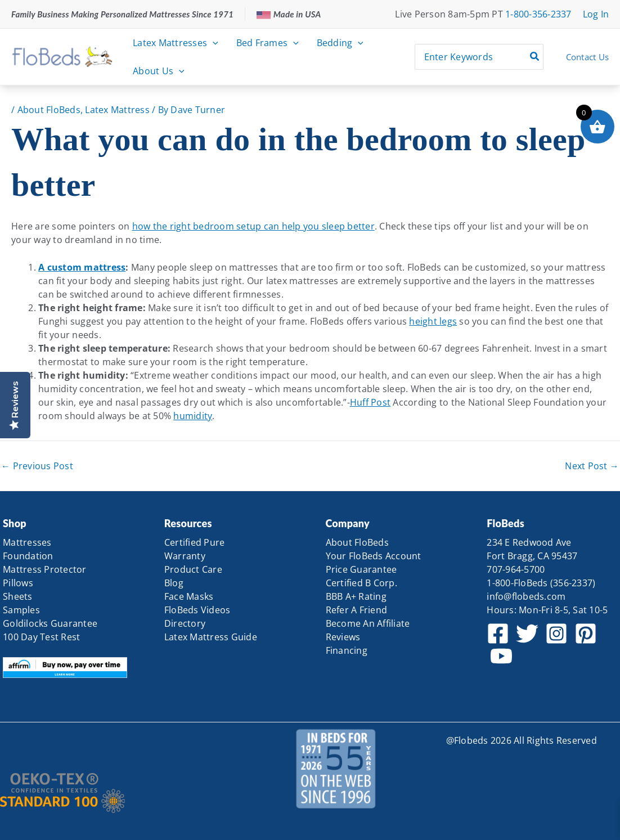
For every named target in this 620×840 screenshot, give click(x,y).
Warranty (185, 556)
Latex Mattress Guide (211, 637)
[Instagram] (556, 634)
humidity (193, 416)
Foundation (28, 556)
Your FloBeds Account (374, 556)
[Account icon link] (596, 14)
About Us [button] (159, 71)
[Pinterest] (586, 634)
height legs (433, 321)
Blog (174, 583)
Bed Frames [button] (268, 43)
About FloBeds (49, 110)
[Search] (535, 57)
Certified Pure (195, 542)
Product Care (193, 569)
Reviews (343, 637)
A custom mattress (82, 267)
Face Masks (189, 596)
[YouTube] (501, 656)
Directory (185, 623)
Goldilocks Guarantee (50, 623)
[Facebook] (498, 634)
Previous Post (37, 466)
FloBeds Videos (197, 610)
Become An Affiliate (368, 623)
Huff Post (370, 402)
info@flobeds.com (526, 596)
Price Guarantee (361, 569)
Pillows (18, 583)
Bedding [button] (340, 43)
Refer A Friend (357, 610)
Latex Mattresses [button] (176, 43)
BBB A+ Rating (356, 596)
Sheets (18, 596)
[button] (213, 43)
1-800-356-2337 (538, 14)
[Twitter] (527, 634)
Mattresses (27, 542)
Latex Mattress (117, 110)
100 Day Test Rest (41, 637)
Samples (21, 610)
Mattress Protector (45, 569)
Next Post (592, 466)
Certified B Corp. (361, 583)
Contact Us (588, 57)
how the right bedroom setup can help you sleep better (253, 226)
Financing (347, 650)
